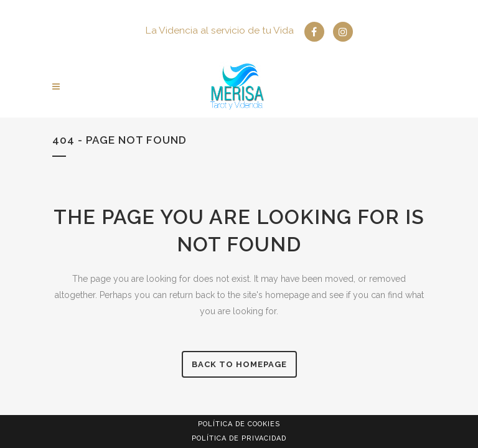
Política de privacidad (239, 438)
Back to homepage (239, 364)
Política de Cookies (239, 424)
